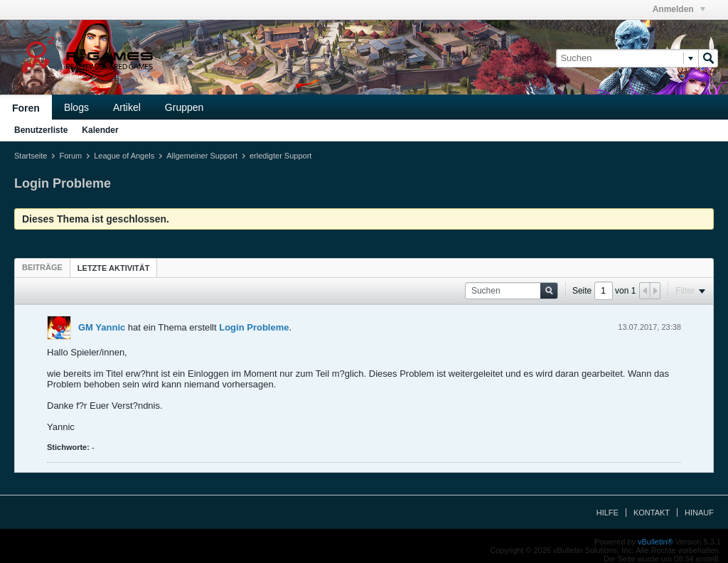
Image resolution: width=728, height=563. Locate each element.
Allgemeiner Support (202, 156)
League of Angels (124, 156)
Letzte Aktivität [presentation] (114, 268)
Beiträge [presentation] (42, 267)
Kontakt (652, 513)
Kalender (100, 130)
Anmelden (679, 9)
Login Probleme (254, 327)
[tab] (42, 267)
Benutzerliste (41, 130)
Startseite (31, 156)
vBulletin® (655, 542)
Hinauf (699, 513)
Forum (70, 156)
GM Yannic (102, 327)
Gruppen (184, 107)
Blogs (76, 107)
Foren (26, 108)
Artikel (127, 107)
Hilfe (607, 513)
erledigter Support (280, 156)
